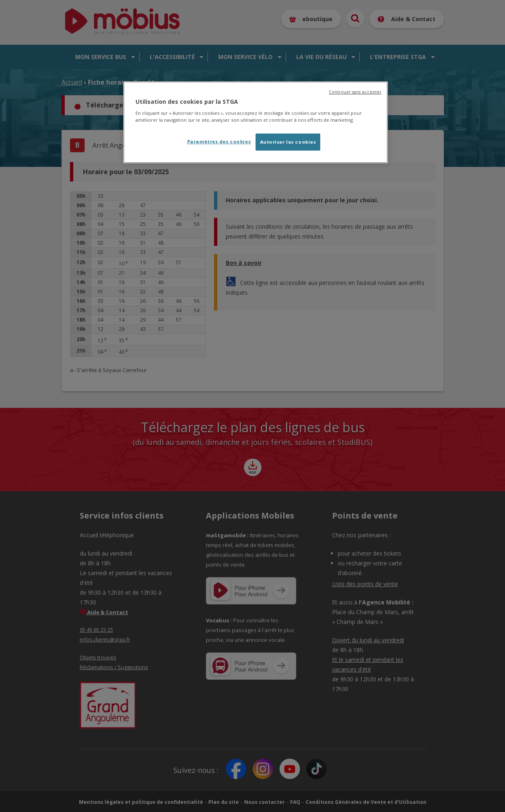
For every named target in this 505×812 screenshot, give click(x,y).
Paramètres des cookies (219, 141)
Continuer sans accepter (355, 92)
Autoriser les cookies (288, 142)
